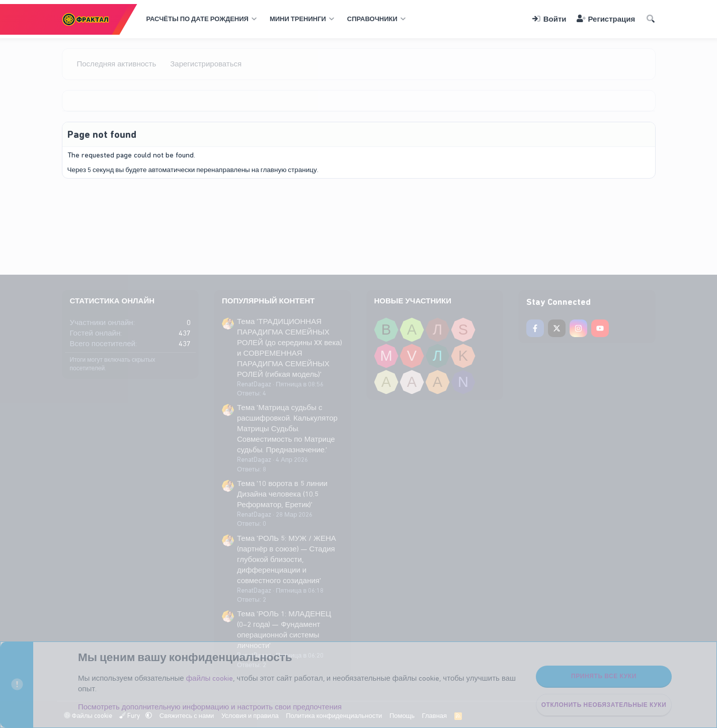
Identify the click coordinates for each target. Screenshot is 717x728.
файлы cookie (210, 678)
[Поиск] (650, 19)
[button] (201, 19)
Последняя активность (117, 64)
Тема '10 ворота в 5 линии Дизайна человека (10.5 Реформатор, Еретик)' (282, 494)
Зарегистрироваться (206, 64)
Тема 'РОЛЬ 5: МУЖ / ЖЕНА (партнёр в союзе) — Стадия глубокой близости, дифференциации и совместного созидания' (287, 559)
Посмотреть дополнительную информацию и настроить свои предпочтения (210, 707)
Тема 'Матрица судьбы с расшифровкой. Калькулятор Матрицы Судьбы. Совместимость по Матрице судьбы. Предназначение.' (287, 429)
